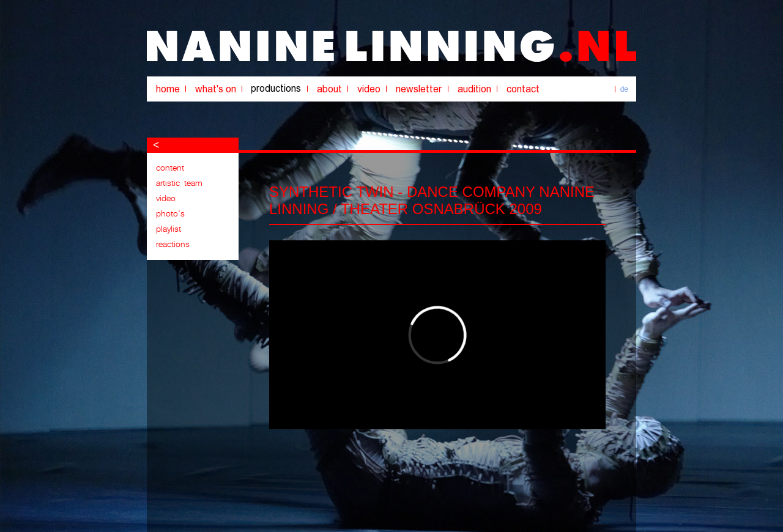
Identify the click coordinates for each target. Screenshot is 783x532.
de (624, 89)
